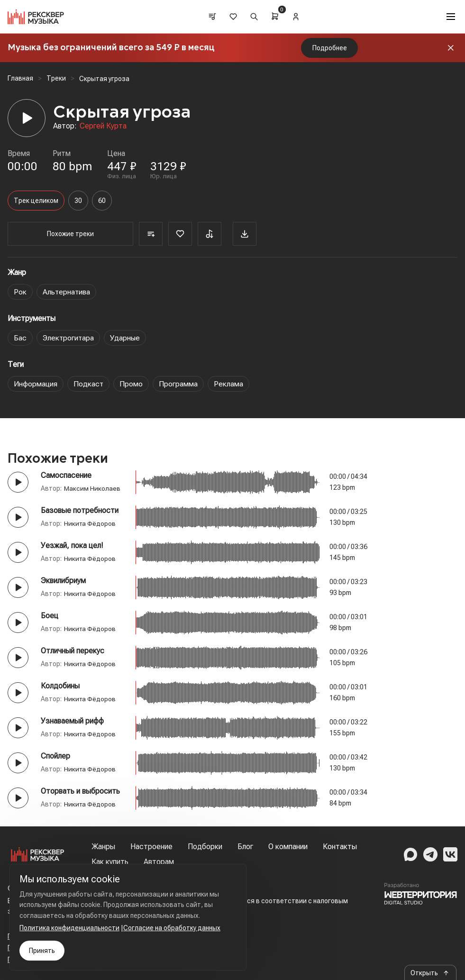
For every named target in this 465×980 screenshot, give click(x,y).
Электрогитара (69, 338)
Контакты (340, 847)
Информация (36, 384)
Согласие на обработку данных (172, 928)
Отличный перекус (73, 651)
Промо (132, 384)
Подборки (205, 847)
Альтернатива (67, 292)
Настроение (151, 847)
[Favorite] (171, 234)
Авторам (159, 862)
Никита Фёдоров (91, 523)
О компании (288, 847)
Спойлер (55, 756)
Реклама (229, 384)
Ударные (127, 338)
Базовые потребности (80, 510)
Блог (245, 847)
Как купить (110, 862)
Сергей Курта (103, 126)
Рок (20, 292)
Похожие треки (66, 234)
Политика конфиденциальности (69, 928)
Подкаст (89, 384)
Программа (179, 384)
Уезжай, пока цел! (72, 545)
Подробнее (330, 48)
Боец (50, 616)
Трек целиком (36, 201)
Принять (42, 951)
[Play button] (18, 482)
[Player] (27, 118)
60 (102, 201)
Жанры (103, 847)
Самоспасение (66, 475)
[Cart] (275, 16)
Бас (20, 338)
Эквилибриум (63, 581)
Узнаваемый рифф (72, 721)
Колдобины (60, 686)
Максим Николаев (92, 488)
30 (78, 201)
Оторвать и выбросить (80, 791)
